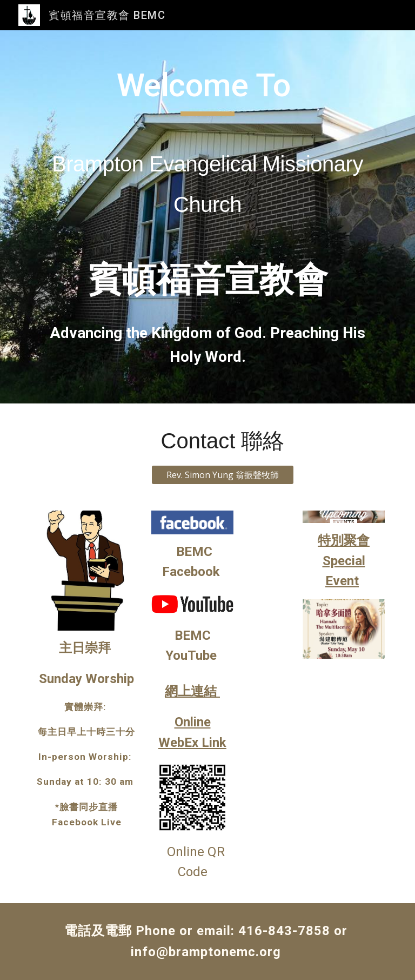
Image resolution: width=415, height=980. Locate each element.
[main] (207, 217)
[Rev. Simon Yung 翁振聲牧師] (222, 475)
